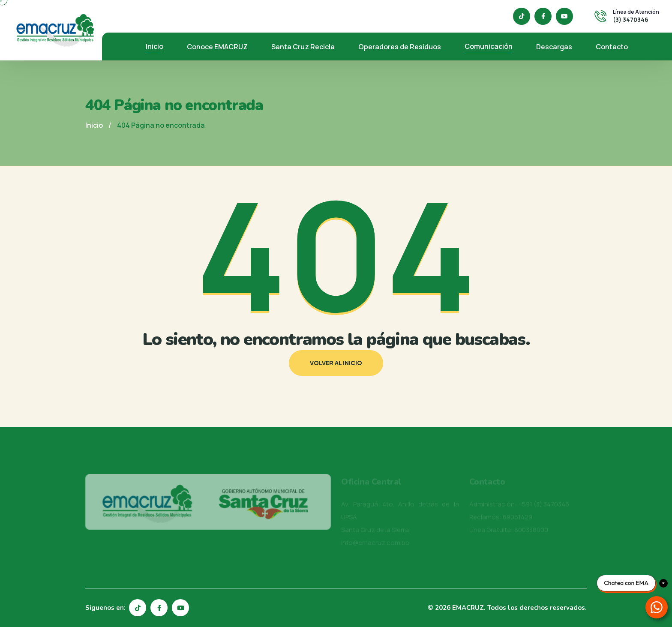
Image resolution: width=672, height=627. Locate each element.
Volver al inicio (336, 363)
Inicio (154, 46)
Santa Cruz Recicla (303, 47)
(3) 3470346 (631, 19)
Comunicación (489, 46)
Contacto (612, 47)
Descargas (554, 47)
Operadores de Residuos (400, 47)
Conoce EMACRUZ (217, 47)
